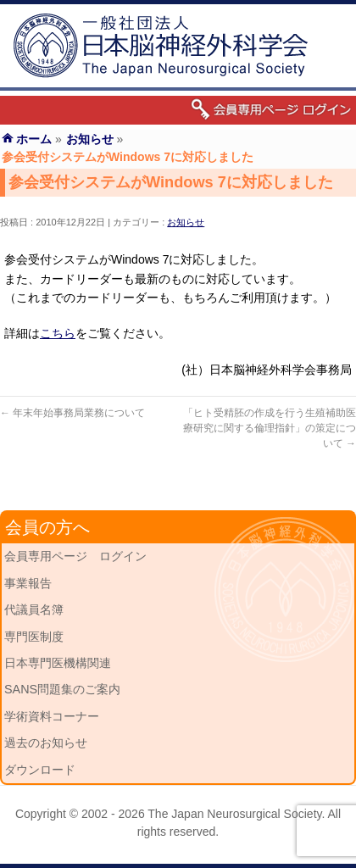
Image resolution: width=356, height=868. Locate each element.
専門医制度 (34, 637)
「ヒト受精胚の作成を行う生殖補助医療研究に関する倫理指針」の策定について (270, 428)
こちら (58, 333)
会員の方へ (47, 527)
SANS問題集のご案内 (62, 689)
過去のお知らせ (46, 743)
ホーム (34, 139)
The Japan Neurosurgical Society (234, 814)
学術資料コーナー (52, 716)
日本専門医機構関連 (58, 663)
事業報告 (28, 583)
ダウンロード (40, 770)
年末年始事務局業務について (72, 413)
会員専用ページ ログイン (75, 556)
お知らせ (186, 222)
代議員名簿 (34, 609)
